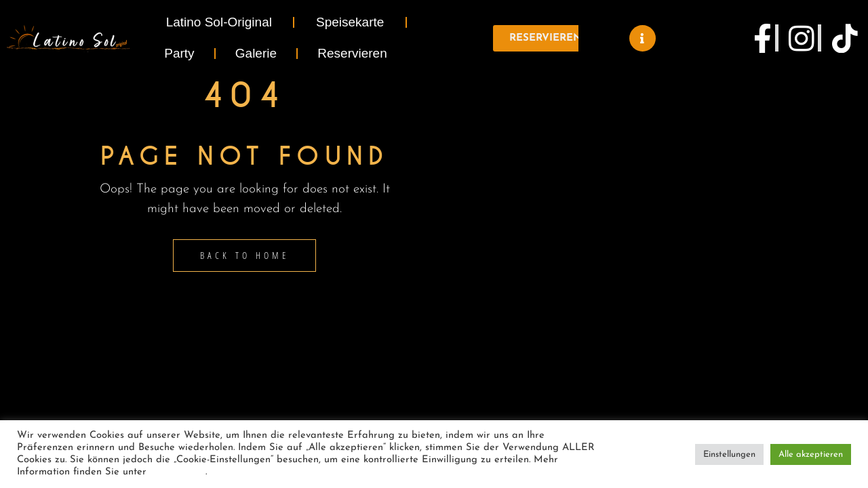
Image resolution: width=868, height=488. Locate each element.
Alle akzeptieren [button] (811, 454)
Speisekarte (350, 22)
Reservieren (352, 53)
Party (179, 53)
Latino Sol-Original (219, 22)
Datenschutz (178, 472)
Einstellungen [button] (729, 454)
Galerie (256, 53)
